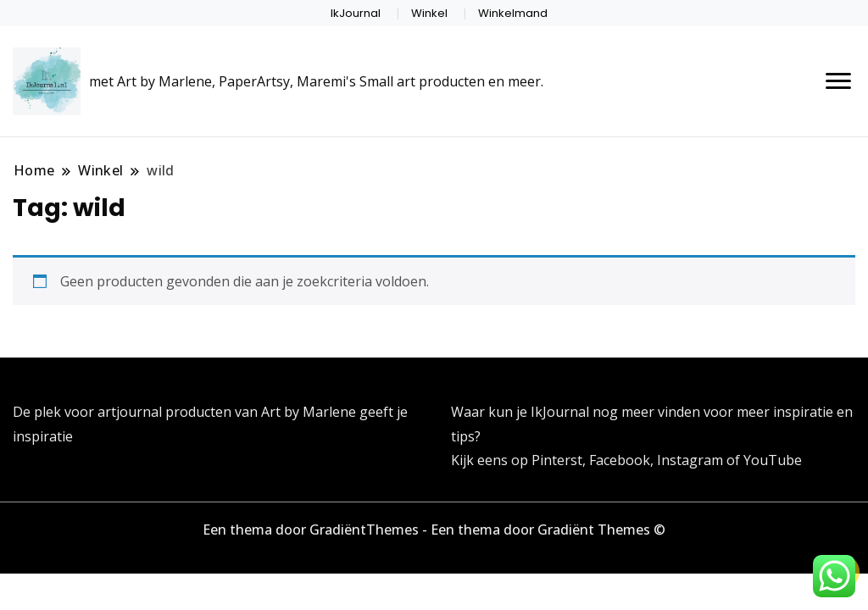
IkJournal (356, 13)
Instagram (692, 460)
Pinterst (557, 460)
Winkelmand (513, 13)
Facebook (620, 460)
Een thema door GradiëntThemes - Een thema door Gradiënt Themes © (434, 530)
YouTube (773, 460)
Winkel (429, 13)
